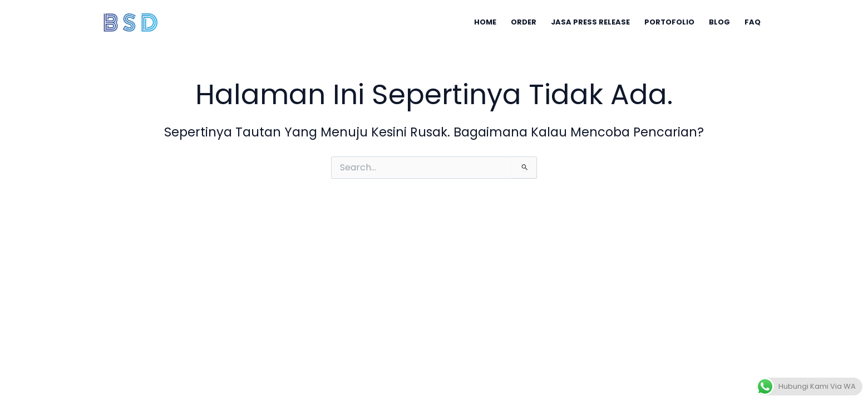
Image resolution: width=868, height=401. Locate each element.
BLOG (719, 22)
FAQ (753, 22)
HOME (485, 22)
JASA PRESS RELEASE (590, 22)
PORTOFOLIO (669, 22)
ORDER (524, 22)
